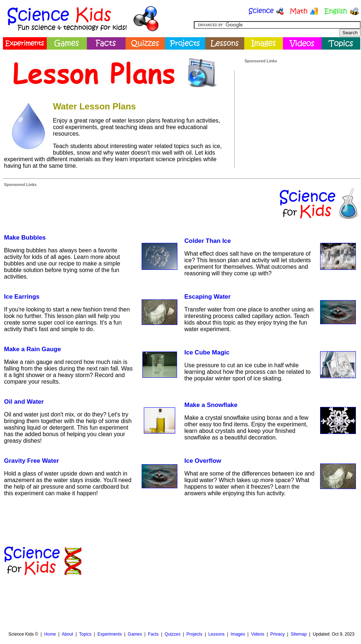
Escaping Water (208, 297)
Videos (258, 634)
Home (50, 634)
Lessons (217, 634)
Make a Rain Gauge (32, 349)
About (67, 634)
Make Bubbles (25, 238)
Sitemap (299, 634)
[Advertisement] (286, 100)
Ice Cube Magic (207, 352)
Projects (194, 634)
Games (135, 634)
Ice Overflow (203, 461)
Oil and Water (24, 402)
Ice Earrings (22, 297)
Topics (85, 634)
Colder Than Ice (208, 241)
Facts (153, 634)
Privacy (278, 634)
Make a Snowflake (211, 405)
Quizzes (172, 634)
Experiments (110, 634)
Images (238, 634)
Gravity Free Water (32, 461)
